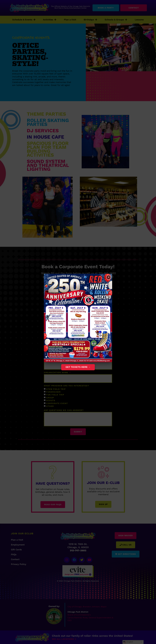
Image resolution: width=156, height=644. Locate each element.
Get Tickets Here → (78, 367)
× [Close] (109, 277)
